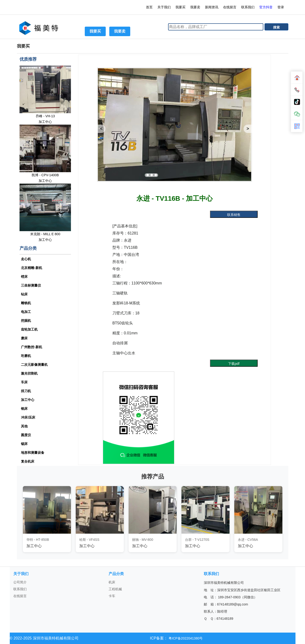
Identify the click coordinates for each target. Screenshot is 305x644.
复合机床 (28, 461)
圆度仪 (26, 435)
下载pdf (234, 364)
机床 (112, 582)
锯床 (24, 444)
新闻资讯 (212, 7)
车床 (24, 382)
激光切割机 (29, 373)
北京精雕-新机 (32, 268)
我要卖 (195, 7)
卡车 (112, 596)
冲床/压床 (28, 417)
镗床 (24, 277)
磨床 (24, 338)
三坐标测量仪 (31, 285)
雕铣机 (26, 303)
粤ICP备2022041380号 (185, 638)
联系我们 (248, 7)
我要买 (180, 7)
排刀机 (26, 391)
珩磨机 (26, 356)
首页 (149, 7)
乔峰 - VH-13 (45, 116)
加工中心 (45, 122)
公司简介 (20, 582)
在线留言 (230, 7)
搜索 (276, 27)
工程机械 (115, 589)
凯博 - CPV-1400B (45, 175)
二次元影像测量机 (34, 365)
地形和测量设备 (33, 453)
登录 (281, 7)
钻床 (24, 294)
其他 (24, 426)
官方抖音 (266, 7)
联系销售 (234, 215)
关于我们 (164, 7)
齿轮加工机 (29, 329)
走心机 (26, 259)
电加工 (26, 312)
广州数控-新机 (32, 347)
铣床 (24, 409)
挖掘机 (26, 321)
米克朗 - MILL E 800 (45, 234)
